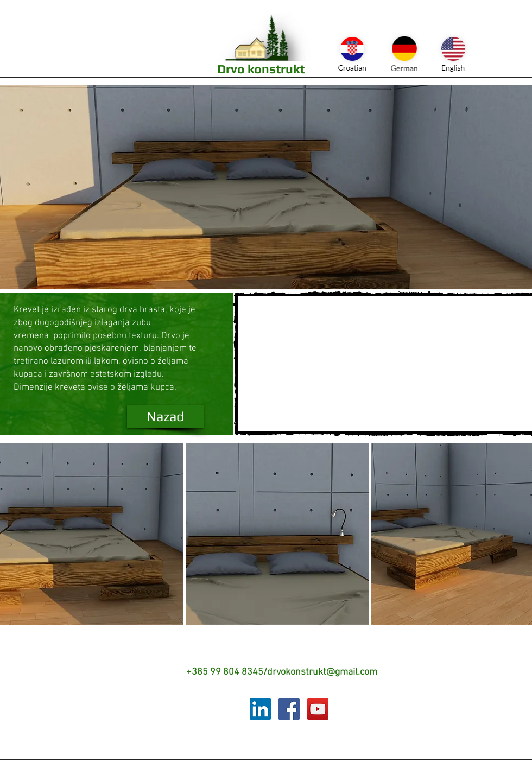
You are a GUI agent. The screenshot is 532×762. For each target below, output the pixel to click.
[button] (91, 534)
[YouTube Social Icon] (318, 709)
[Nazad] (165, 417)
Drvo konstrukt (261, 69)
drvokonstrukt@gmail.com (322, 672)
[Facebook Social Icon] (289, 709)
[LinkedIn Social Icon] (260, 709)
